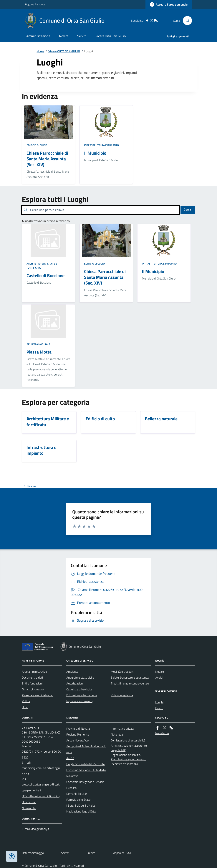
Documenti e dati (32, 677)
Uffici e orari (29, 802)
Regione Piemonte (35, 4)
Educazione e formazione (82, 695)
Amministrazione (38, 36)
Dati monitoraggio (33, 853)
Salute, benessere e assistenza (130, 677)
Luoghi (159, 702)
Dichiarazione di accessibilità (128, 740)
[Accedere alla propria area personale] (169, 4)
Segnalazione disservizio (126, 755)
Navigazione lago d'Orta (81, 811)
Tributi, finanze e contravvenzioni (131, 686)
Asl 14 (70, 758)
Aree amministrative (34, 672)
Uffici (25, 707)
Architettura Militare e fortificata (42, 266)
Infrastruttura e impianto (101, 145)
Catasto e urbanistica (79, 689)
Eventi (159, 708)
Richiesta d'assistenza (124, 764)
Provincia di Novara (78, 729)
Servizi (82, 36)
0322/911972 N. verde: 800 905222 (41, 754)
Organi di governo (33, 689)
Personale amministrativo (38, 695)
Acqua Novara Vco (77, 740)
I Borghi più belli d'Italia (81, 805)
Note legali (117, 734)
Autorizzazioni (75, 683)
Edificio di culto (37, 145)
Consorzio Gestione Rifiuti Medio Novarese (86, 773)
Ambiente (72, 672)
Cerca (187, 209)
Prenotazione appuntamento (129, 759)
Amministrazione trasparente (129, 746)
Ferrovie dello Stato (78, 800)
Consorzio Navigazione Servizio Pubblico (85, 785)
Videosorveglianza (122, 695)
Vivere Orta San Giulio (111, 36)
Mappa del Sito (122, 853)
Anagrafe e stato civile (80, 677)
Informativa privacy (123, 729)
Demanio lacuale (77, 794)
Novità (64, 36)
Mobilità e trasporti (122, 672)
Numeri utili (29, 808)
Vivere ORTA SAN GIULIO (64, 51)
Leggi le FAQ (119, 750)
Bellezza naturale (38, 344)
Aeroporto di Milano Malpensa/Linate (86, 749)
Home (40, 51)
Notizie (160, 672)
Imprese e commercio (79, 701)
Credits (91, 853)
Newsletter (162, 733)
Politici (26, 701)
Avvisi (159, 677)
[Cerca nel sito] (186, 21)
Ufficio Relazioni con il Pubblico (41, 796)
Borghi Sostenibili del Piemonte (86, 764)
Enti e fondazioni (32, 683)
